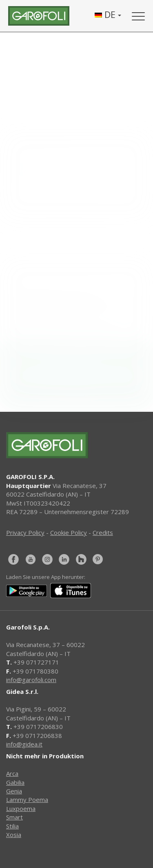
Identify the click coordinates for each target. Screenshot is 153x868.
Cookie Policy (69, 532)
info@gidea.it (24, 744)
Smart (14, 817)
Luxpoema (21, 808)
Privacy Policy (25, 532)
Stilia (12, 826)
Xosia (14, 835)
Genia (14, 791)
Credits (103, 532)
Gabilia (15, 782)
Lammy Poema (27, 800)
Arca (12, 773)
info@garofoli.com (31, 680)
